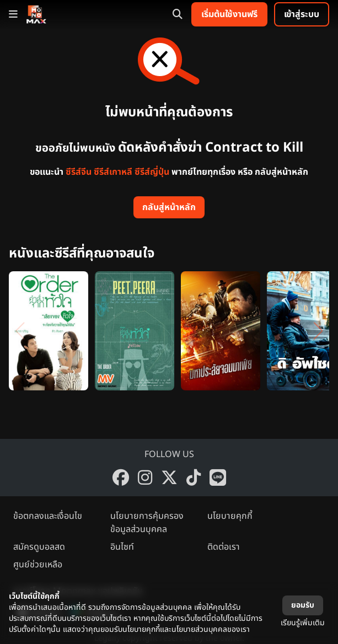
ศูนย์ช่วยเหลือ (38, 565)
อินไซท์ (122, 547)
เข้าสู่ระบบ (302, 14)
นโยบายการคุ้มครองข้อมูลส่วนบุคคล (147, 523)
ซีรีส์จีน (79, 172)
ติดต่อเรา (224, 547)
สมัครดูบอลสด (39, 547)
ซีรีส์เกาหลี (113, 172)
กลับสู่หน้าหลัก (169, 207)
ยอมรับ (303, 605)
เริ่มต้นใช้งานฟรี (229, 14)
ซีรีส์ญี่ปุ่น (152, 172)
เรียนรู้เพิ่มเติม (303, 623)
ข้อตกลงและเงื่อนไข (48, 516)
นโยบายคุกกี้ (230, 516)
